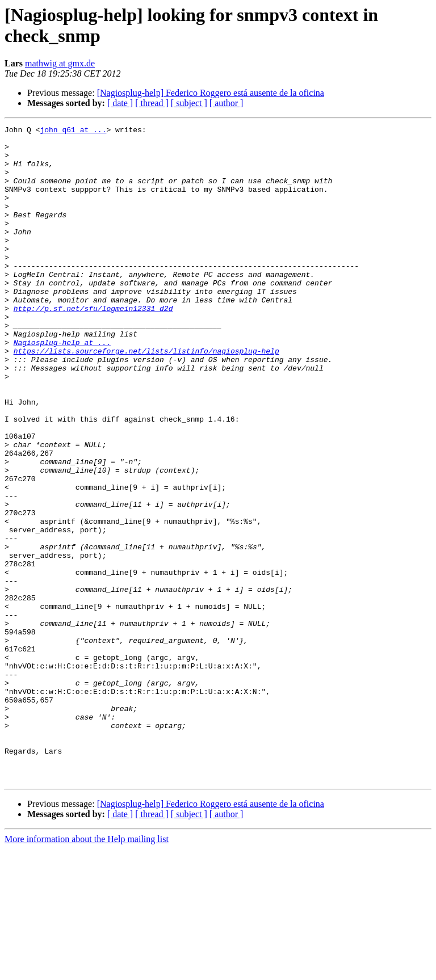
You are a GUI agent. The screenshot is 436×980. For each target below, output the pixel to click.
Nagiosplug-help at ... (62, 386)
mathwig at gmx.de (60, 63)
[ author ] (227, 103)
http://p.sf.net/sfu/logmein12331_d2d (93, 346)
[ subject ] (189, 103)
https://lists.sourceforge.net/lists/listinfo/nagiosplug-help (146, 397)
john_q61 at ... (73, 131)
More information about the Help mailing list (87, 970)
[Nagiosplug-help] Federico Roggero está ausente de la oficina (211, 93)
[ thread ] (152, 103)
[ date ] (120, 103)
